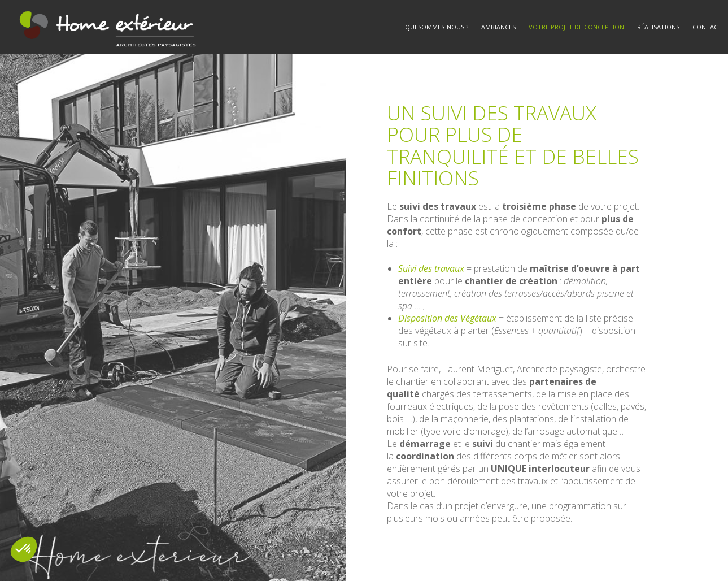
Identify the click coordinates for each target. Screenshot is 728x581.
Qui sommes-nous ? (437, 27)
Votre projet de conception (576, 27)
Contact (707, 27)
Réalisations (658, 27)
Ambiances (498, 27)
